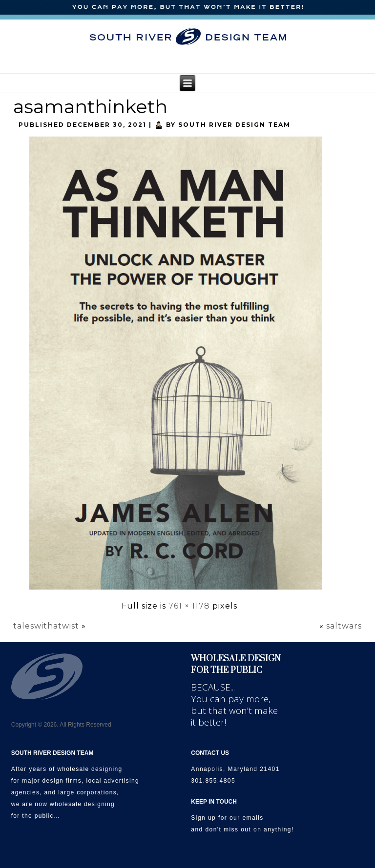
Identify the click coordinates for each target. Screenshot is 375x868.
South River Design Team (234, 125)
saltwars (344, 626)
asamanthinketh (90, 107)
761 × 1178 (189, 606)
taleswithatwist (46, 626)
